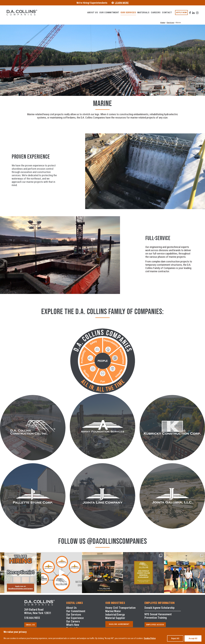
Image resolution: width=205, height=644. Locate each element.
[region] (102, 636)
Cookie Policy (150, 638)
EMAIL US (30, 625)
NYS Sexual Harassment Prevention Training (158, 616)
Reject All (175, 638)
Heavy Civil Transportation (120, 608)
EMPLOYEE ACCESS (155, 625)
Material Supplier (115, 618)
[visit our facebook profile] (186, 11)
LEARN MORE (122, 3)
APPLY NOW (178, 12)
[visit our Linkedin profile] (190, 11)
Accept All (193, 638)
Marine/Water (113, 611)
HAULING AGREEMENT (119, 624)
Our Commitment (76, 611)
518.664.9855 (32, 618)
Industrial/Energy (115, 615)
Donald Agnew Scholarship (160, 608)
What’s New (73, 625)
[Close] (203, 629)
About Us (71, 608)
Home (163, 23)
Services (170, 23)
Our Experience (75, 618)
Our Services (74, 615)
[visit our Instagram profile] (194, 11)
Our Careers (73, 621)
